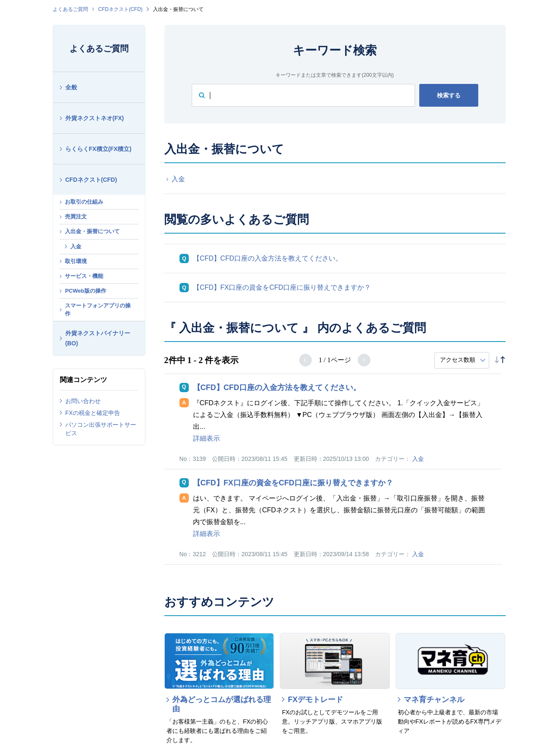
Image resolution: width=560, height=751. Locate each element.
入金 (76, 246)
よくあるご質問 (70, 9)
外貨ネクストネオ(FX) (95, 118)
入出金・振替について (92, 231)
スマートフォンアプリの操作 (98, 309)
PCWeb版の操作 (85, 291)
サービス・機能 (84, 276)
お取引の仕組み (84, 202)
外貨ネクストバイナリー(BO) (98, 338)
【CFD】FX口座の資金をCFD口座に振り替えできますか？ (282, 287)
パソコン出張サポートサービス (101, 429)
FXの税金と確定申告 (93, 413)
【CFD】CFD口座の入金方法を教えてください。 (268, 258)
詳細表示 (206, 438)
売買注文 (76, 217)
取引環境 (76, 261)
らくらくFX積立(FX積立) (98, 149)
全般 (71, 87)
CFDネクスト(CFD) (120, 9)
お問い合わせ (83, 401)
